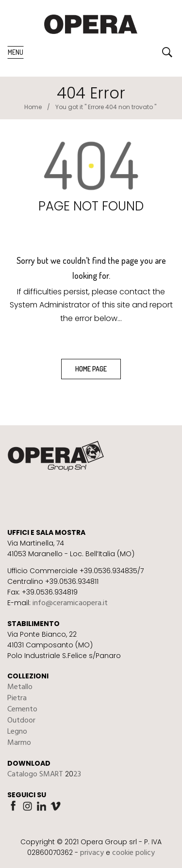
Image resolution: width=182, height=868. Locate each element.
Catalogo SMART (35, 774)
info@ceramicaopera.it (70, 603)
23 (77, 774)
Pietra (17, 698)
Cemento (22, 709)
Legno (17, 732)
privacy (92, 853)
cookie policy (133, 853)
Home (33, 107)
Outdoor (21, 721)
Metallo (20, 687)
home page (91, 369)
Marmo (19, 743)
